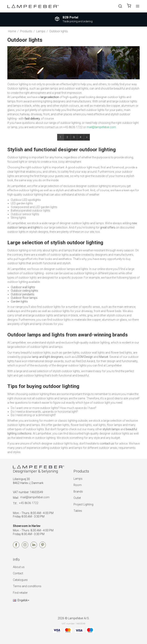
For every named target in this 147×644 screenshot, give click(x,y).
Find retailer (20, 593)
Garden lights (19, 301)
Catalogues (20, 580)
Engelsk (20, 600)
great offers (108, 227)
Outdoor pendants (23, 294)
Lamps (78, 479)
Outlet (77, 498)
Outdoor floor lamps (24, 298)
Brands (78, 492)
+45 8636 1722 (29, 503)
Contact (18, 573)
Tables (78, 511)
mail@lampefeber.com (35, 497)
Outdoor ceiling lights (24, 291)
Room (78, 485)
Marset (104, 357)
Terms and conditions (27, 586)
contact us (107, 444)
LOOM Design (84, 357)
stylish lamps (111, 429)
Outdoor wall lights (23, 287)
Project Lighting (83, 504)
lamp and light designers (48, 357)
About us (19, 567)
